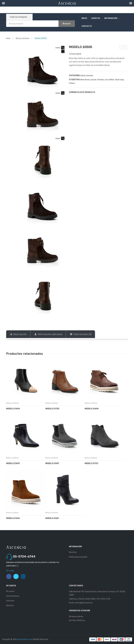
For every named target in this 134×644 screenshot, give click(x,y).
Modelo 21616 (13, 518)
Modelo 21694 (92, 409)
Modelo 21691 (52, 463)
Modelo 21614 (13, 409)
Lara (107, 80)
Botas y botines (23, 38)
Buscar (67, 24)
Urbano (72, 83)
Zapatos (96, 18)
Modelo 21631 (52, 518)
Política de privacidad (78, 557)
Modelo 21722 (52, 409)
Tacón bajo (119, 80)
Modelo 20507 (126, 48)
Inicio (84, 18)
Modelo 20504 (122, 48)
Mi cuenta (10, 591)
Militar (112, 80)
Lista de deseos (13, 596)
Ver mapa (10, 571)
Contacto (87, 26)
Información (111, 18)
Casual (93, 80)
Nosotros (73, 552)
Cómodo (100, 80)
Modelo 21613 (13, 463)
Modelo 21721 (91, 463)
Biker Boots (85, 80)
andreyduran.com (25, 639)
